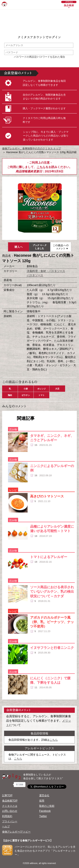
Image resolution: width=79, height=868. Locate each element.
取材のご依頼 (47, 806)
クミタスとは (10, 806)
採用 (42, 801)
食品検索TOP (10, 801)
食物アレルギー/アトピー (16, 832)
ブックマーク (40, 247)
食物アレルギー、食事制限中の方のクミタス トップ (31, 148)
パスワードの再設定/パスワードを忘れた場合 (39, 57)
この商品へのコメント (61, 247)
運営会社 (44, 795)
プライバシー (10, 821)
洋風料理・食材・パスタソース (46, 271)
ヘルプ (6, 826)
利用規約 (7, 816)
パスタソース (35, 275)
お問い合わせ (10, 811)
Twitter (43, 816)
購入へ (19, 247)
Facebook (45, 811)
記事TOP (7, 795)
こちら (41, 167)
